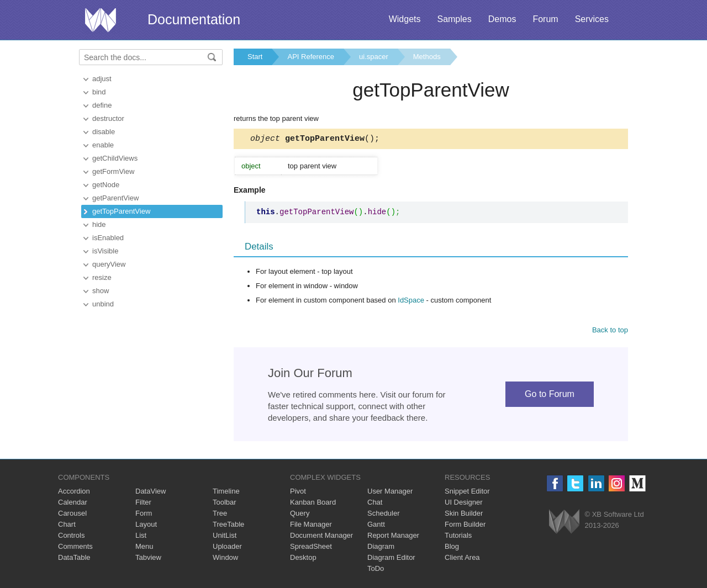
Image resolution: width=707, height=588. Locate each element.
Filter (143, 504)
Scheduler (384, 515)
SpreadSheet (311, 548)
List (141, 537)
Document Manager (321, 537)
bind (99, 92)
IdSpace (411, 302)
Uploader (227, 548)
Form (144, 515)
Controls (71, 537)
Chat (375, 504)
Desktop (303, 559)
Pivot (298, 493)
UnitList (225, 537)
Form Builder (465, 526)
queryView (109, 264)
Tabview (148, 559)
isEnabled (108, 238)
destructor (108, 118)
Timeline (226, 493)
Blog (452, 548)
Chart (67, 526)
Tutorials (458, 537)
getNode (106, 185)
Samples (454, 19)
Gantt (376, 526)
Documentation (194, 19)
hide (99, 224)
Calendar (73, 504)
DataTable (74, 559)
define (102, 105)
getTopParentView (121, 211)
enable (103, 145)
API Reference (311, 57)
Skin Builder (464, 515)
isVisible (105, 251)
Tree (220, 515)
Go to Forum (550, 396)
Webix (564, 523)
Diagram (381, 548)
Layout (146, 526)
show (101, 291)
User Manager (390, 493)
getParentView (115, 198)
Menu (144, 548)
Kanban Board (313, 504)
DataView (151, 493)
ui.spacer (374, 57)
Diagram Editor (391, 559)
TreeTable (228, 526)
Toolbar (225, 504)
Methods (427, 57)
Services (592, 19)
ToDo (376, 570)
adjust (102, 79)
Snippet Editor (467, 493)
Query (300, 515)
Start (255, 57)
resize (102, 277)
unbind (103, 304)
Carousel (72, 515)
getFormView (113, 171)
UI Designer (464, 504)
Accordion (74, 493)
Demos (502, 19)
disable (104, 132)
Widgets (405, 19)
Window (225, 559)
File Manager (311, 526)
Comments (75, 548)
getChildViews (115, 158)
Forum (545, 19)
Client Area (462, 559)
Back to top (610, 332)
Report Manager (393, 537)
